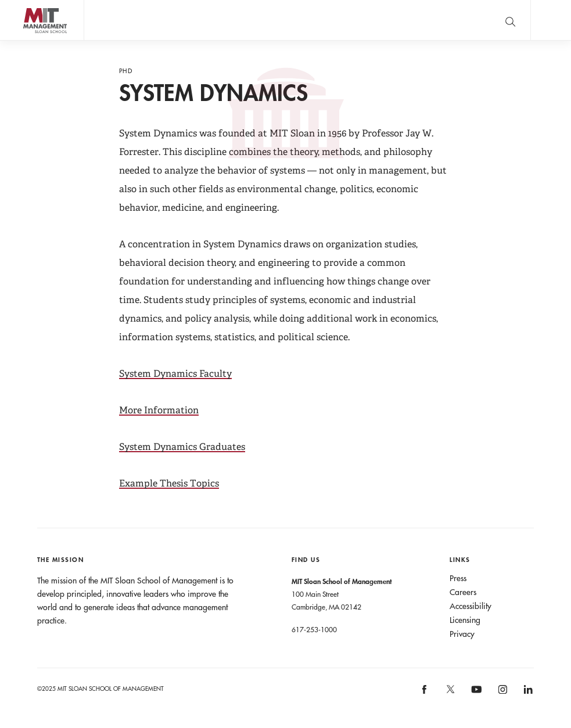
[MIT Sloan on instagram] (502, 693)
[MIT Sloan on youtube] (475, 695)
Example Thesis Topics (169, 483)
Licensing (465, 620)
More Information (159, 410)
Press (458, 578)
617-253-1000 (314, 629)
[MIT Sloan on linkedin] (527, 693)
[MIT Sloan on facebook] (425, 693)
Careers (463, 592)
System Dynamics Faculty (175, 374)
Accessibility (471, 606)
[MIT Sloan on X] (450, 693)
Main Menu (551, 20)
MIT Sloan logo (30, 40)
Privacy (462, 634)
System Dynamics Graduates (182, 447)
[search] (510, 20)
